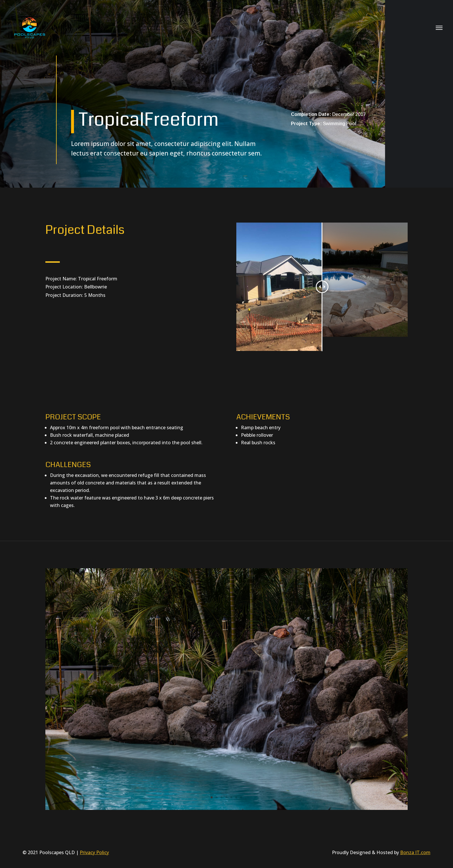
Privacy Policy (94, 852)
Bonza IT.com (415, 852)
